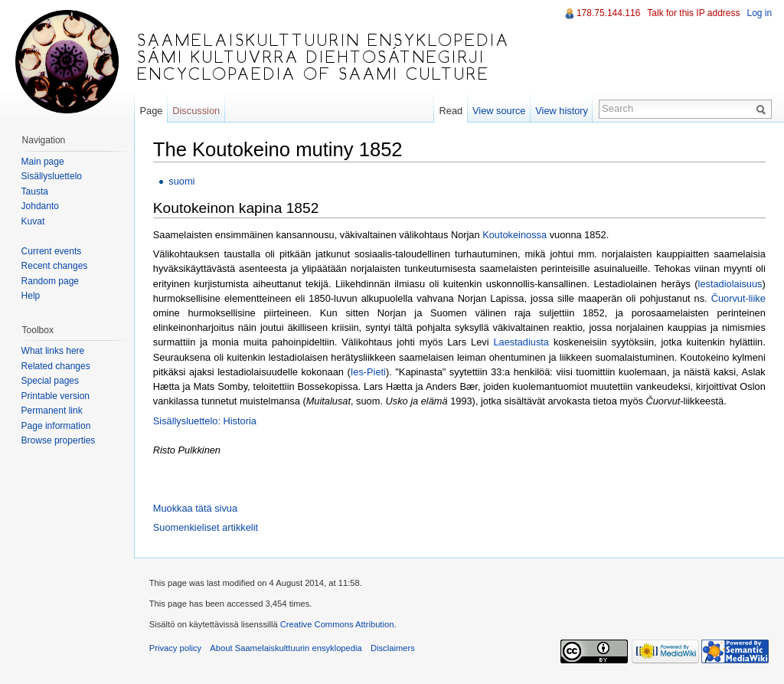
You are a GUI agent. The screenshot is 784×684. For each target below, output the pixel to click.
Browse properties (59, 440)
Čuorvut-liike (739, 298)
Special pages (50, 381)
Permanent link (52, 411)
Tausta (35, 191)
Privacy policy (176, 649)
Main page (43, 162)
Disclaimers (394, 649)
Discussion (197, 111)
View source (499, 111)
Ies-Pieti (369, 372)
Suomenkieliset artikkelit (206, 527)
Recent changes (55, 266)
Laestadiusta (523, 343)
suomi (182, 181)
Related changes (56, 366)
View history (562, 111)
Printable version (56, 396)
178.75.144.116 (608, 13)
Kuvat (33, 221)
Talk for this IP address (693, 13)
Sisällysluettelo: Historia (206, 421)
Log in (759, 13)
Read (451, 111)
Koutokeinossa (515, 235)
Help (31, 296)
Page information (56, 426)
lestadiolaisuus (731, 284)
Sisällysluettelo (52, 176)
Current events (52, 251)
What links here (53, 351)
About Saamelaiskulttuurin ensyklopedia (287, 649)
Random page (50, 281)
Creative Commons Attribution (338, 625)
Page (152, 111)
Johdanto (40, 206)
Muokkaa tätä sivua (196, 508)
